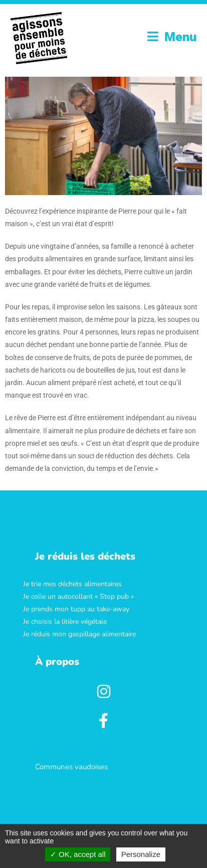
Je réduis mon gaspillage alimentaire (79, 634)
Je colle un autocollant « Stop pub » (78, 596)
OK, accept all (78, 854)
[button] (85, 556)
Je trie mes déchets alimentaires (72, 583)
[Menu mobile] (172, 37)
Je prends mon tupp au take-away (76, 609)
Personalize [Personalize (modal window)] (141, 854)
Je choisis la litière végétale (65, 622)
